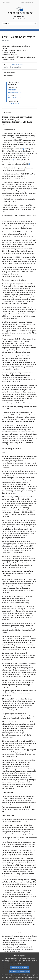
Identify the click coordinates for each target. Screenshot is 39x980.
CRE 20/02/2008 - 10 (15, 92)
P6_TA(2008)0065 (14, 103)
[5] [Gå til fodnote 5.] (29, 164)
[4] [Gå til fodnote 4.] (13, 160)
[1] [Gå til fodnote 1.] (24, 149)
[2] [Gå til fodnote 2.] (24, 153)
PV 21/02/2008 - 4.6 (14, 98)
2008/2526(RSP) (18, 65)
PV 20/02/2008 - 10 (14, 90)
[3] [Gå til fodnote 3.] (13, 155)
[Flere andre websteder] (29, 2)
